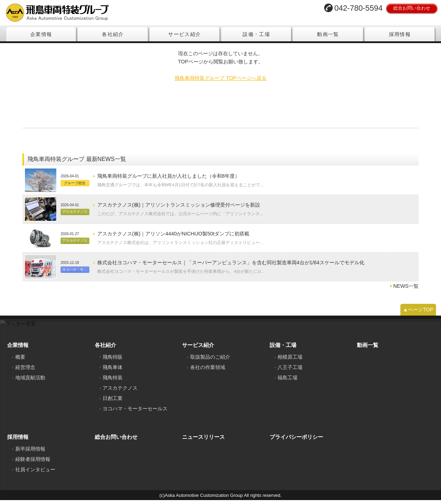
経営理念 (25, 371)
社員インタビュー (35, 473)
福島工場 (287, 381)
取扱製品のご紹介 (210, 361)
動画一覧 (328, 34)
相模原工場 (290, 361)
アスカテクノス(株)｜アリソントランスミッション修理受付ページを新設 (179, 209)
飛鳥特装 (113, 381)
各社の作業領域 (208, 371)
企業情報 (41, 34)
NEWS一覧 (406, 290)
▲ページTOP (418, 313)
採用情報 (400, 34)
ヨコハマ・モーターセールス (135, 412)
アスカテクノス (120, 392)
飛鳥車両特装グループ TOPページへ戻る (220, 82)
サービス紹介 (185, 34)
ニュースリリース (203, 441)
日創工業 (113, 402)
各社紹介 (113, 34)
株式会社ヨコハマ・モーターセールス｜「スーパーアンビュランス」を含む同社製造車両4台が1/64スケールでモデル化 (231, 266)
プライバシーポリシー (296, 441)
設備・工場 (256, 34)
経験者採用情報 (33, 463)
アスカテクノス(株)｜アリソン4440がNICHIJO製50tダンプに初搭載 (173, 238)
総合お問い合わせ (412, 8)
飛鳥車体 (113, 371)
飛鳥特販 (113, 361)
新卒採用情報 (30, 453)
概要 (20, 361)
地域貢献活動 (30, 381)
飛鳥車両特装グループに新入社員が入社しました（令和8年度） (168, 180)
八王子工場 (290, 371)
